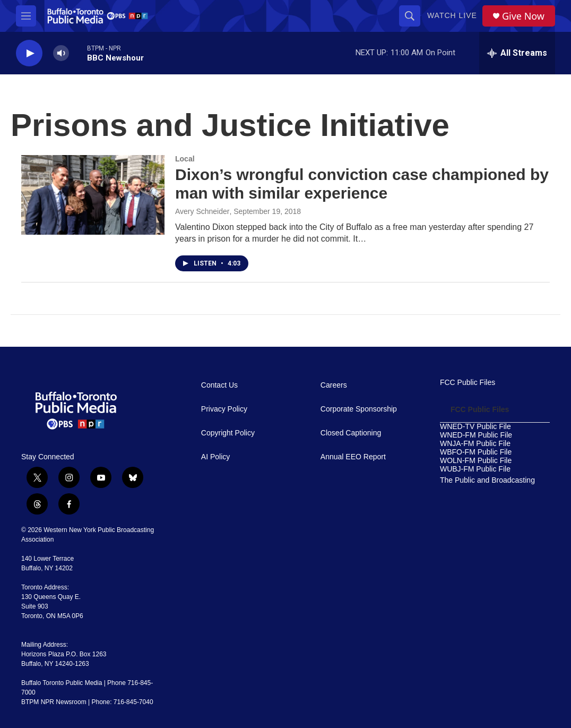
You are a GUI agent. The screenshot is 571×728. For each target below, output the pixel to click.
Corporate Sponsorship (359, 409)
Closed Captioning (351, 433)
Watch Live (452, 15)
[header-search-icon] (410, 16)
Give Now (523, 16)
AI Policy (215, 457)
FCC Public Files (468, 383)
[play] (29, 53)
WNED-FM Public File (476, 435)
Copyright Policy (228, 433)
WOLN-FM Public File (476, 461)
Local (185, 159)
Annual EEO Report (353, 457)
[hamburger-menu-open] (26, 16)
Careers (334, 385)
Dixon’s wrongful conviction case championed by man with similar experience (362, 184)
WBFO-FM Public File (476, 452)
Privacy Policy (224, 409)
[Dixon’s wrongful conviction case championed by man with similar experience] (93, 195)
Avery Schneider (202, 211)
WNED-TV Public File (475, 427)
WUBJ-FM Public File (475, 469)
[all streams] (517, 53)
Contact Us (219, 385)
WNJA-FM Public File (475, 444)
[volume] (61, 53)
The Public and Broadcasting (487, 480)
